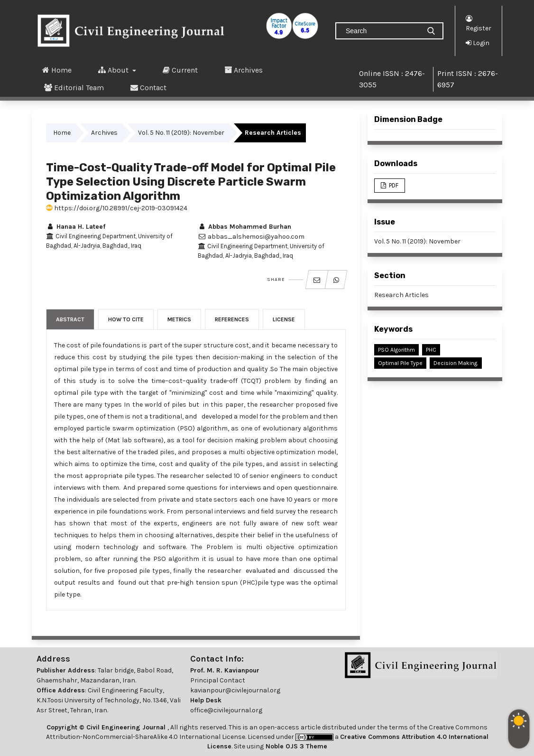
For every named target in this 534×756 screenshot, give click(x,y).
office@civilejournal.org (226, 710)
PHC (431, 350)
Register (479, 23)
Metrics (179, 319)
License (284, 319)
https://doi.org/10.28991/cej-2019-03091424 (117, 208)
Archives (244, 70)
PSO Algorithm (396, 350)
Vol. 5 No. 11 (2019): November (181, 133)
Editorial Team (74, 87)
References (232, 319)
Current (180, 70)
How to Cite (126, 319)
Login (478, 43)
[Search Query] (382, 31)
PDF (393, 185)
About (114, 70)
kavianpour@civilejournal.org (235, 690)
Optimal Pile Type (400, 363)
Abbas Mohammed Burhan (244, 227)
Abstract (70, 319)
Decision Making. (456, 363)
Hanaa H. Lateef (76, 227)
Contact (148, 87)
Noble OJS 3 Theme (295, 746)
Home (57, 70)
